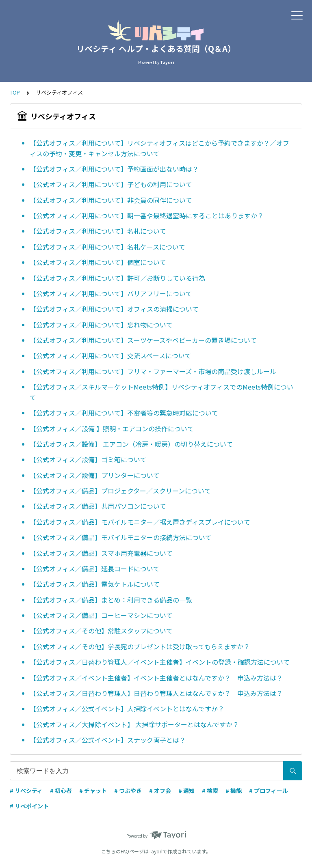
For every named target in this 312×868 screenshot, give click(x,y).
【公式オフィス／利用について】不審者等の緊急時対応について (124, 413)
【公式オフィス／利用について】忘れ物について (101, 325)
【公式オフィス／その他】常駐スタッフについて (101, 631)
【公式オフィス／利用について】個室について (98, 262)
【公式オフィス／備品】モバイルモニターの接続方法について (121, 537)
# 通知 (186, 790)
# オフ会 (160, 790)
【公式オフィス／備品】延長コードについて (95, 569)
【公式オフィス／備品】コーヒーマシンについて (101, 615)
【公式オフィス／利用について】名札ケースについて (107, 247)
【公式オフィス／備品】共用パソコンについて (98, 506)
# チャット (93, 790)
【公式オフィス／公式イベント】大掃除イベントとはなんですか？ (127, 709)
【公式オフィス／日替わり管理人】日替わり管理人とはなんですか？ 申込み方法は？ (156, 693)
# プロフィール (269, 790)
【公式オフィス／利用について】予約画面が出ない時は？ (114, 169)
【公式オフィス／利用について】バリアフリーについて (111, 293)
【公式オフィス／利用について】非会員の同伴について (111, 200)
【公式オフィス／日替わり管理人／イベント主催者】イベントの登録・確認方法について (160, 662)
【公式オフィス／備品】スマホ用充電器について (101, 553)
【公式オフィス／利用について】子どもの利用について (111, 184)
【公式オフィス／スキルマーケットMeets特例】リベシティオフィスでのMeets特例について (161, 392)
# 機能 (234, 790)
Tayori (156, 851)
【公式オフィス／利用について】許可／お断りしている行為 (117, 278)
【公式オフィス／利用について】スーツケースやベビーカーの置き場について (143, 340)
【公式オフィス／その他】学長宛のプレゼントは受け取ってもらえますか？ (140, 646)
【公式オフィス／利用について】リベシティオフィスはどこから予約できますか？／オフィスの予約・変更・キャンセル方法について (159, 148)
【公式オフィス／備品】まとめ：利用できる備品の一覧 (111, 600)
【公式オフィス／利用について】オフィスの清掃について (114, 309)
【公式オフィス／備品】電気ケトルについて (95, 584)
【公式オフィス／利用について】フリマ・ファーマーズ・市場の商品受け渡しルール (153, 371)
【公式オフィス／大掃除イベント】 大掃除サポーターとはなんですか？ (134, 724)
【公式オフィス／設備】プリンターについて (95, 475)
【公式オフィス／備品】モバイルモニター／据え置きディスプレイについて (140, 522)
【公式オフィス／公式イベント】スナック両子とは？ (108, 740)
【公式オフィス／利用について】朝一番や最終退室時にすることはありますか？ (147, 215)
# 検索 (210, 790)
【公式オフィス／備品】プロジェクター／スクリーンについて (120, 491)
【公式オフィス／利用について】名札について (98, 231)
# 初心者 (61, 790)
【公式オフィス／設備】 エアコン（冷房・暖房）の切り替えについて (131, 444)
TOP (15, 92)
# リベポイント (29, 806)
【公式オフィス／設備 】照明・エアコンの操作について (112, 429)
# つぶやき (128, 790)
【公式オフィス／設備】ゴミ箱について (88, 459)
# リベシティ (26, 790)
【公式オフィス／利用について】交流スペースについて (110, 355)
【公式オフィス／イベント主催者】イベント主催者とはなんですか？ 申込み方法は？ (156, 678)
